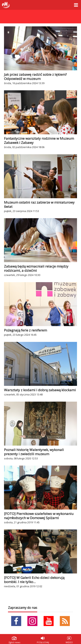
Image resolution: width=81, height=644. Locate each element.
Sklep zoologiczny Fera (41, 14)
